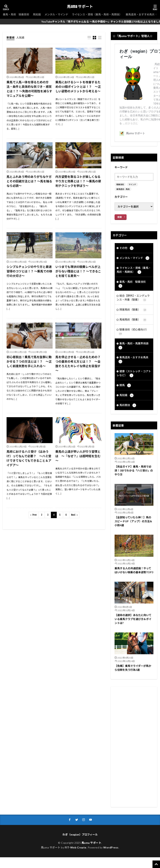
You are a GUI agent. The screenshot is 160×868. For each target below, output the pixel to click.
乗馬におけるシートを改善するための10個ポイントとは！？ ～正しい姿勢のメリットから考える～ (78, 87)
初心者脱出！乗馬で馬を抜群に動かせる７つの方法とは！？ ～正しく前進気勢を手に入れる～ (29, 361)
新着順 (11, 38)
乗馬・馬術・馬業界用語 (133, 346)
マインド (132, 184)
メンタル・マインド (56, 14)
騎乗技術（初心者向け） (133, 332)
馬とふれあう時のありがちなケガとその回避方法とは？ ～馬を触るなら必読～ (29, 181)
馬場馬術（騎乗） (133, 320)
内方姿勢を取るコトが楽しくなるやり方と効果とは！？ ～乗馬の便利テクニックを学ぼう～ (78, 181)
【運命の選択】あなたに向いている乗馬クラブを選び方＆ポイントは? (133, 619)
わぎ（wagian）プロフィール (80, 834)
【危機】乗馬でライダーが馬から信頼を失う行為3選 (133, 668)
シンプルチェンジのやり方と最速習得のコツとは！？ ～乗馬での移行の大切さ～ (29, 271)
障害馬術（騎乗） (133, 310)
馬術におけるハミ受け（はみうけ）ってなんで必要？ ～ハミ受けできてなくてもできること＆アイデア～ (29, 458)
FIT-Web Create (76, 847)
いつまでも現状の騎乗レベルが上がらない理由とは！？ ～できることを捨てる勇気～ (78, 271)
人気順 (20, 38)
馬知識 (37, 14)
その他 (126, 248)
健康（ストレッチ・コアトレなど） (134, 373)
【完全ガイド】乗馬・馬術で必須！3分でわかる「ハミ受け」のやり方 (134, 470)
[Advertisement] (134, 747)
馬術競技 (128, 405)
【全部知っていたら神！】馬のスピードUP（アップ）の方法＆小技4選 (133, 521)
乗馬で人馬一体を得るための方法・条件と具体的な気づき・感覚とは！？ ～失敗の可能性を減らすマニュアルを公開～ (29, 89)
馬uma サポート (80, 7)
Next (73, 515)
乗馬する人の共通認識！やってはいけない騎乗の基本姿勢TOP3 (134, 570)
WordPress (111, 847)
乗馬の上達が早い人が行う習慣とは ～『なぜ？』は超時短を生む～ (78, 456)
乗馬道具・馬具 (123, 189)
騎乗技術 (120, 184)
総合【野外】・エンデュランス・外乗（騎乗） (133, 298)
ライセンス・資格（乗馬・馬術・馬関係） (97, 14)
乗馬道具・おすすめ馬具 (140, 14)
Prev (35, 515)
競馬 (125, 385)
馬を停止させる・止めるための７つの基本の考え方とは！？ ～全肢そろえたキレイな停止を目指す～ (78, 364)
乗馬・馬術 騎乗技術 (16, 14)
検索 (120, 217)
